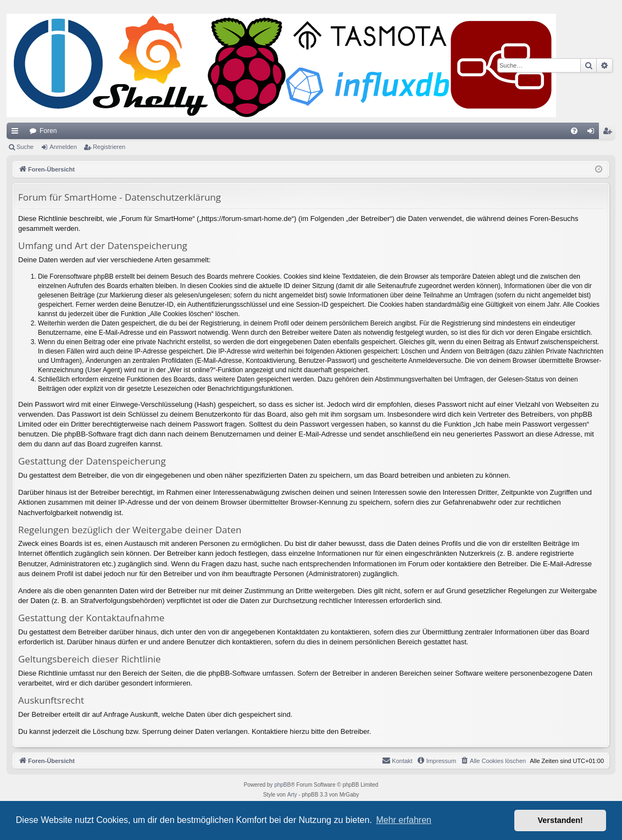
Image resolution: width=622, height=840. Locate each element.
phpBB (282, 785)
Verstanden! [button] (560, 820)
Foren (48, 131)
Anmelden (63, 147)
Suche (25, 147)
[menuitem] (574, 131)
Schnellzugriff (17, 133)
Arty (292, 795)
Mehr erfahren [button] (404, 820)
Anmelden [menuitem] (593, 133)
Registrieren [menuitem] (610, 133)
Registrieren (109, 147)
